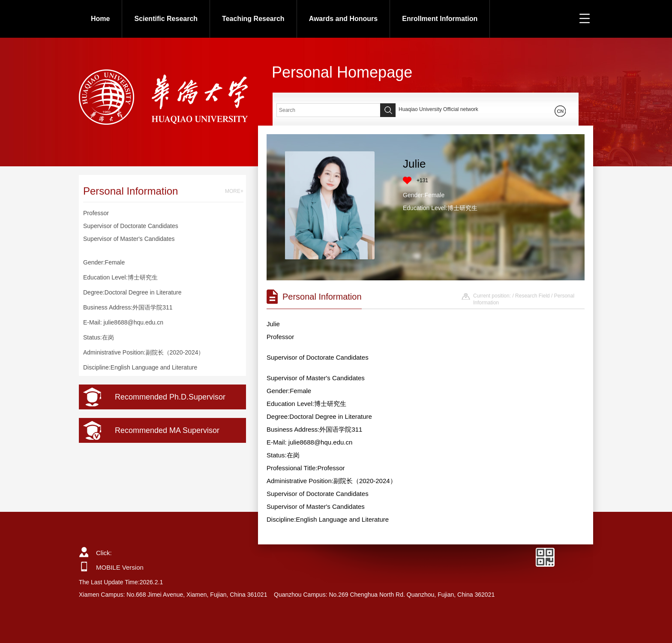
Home (100, 19)
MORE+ (234, 191)
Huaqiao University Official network (438, 109)
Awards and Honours (343, 19)
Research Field (532, 296)
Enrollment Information (440, 19)
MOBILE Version (120, 567)
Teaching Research (253, 19)
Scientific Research (166, 19)
